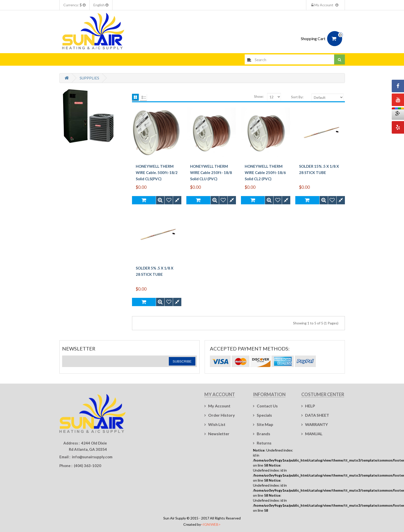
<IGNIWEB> (211, 524)
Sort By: (297, 97)
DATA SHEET (317, 415)
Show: (259, 96)
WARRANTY (316, 424)
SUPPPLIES (89, 78)
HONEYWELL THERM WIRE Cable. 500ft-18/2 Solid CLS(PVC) (157, 172)
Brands (263, 434)
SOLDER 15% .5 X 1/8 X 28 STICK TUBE (319, 169)
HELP (310, 406)
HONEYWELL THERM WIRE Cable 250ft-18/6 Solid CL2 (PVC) (265, 172)
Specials (264, 415)
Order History (222, 415)
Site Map (265, 424)
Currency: (75, 5)
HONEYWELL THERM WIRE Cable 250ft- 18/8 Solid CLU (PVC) (211, 172)
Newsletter (219, 434)
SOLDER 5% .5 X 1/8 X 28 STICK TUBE (155, 271)
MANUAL (314, 434)
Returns (264, 443)
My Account (325, 5)
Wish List (217, 424)
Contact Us (267, 406)
